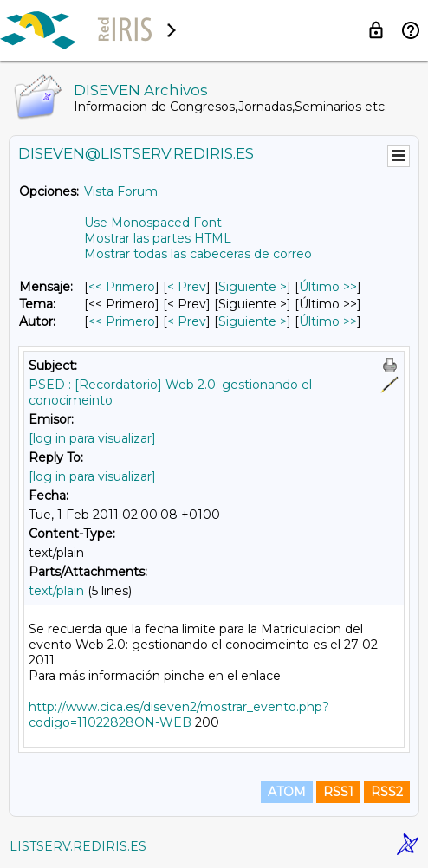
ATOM (287, 792)
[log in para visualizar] (92, 438)
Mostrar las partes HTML (158, 238)
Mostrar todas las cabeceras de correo (198, 254)
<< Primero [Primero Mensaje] (122, 287)
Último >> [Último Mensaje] (328, 287)
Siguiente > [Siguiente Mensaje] (253, 287)
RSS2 (387, 792)
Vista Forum (121, 191)
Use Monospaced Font (153, 223)
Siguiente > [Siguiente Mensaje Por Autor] (253, 321)
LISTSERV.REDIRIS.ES (78, 846)
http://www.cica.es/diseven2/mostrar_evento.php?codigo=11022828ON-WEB (179, 715)
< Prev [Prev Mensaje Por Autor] (187, 321)
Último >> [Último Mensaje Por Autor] (328, 321)
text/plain (56, 591)
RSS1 (338, 792)
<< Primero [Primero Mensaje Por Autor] (122, 321)
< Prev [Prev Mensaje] (187, 287)
